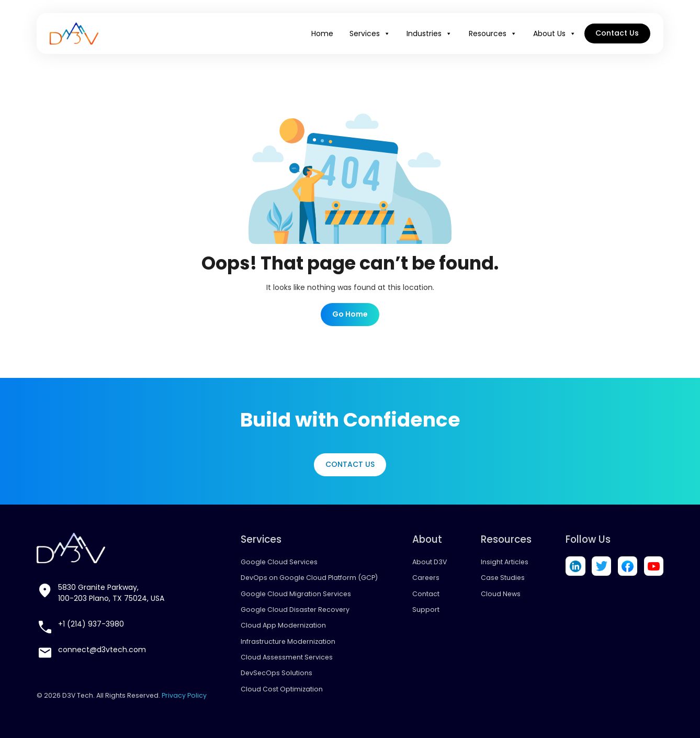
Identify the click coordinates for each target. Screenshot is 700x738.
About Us (555, 33)
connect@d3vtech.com (102, 650)
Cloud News (501, 594)
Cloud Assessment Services (287, 657)
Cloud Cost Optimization (282, 689)
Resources (493, 33)
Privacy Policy (184, 695)
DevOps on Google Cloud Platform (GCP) (309, 578)
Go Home (350, 314)
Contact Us (617, 33)
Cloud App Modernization (283, 625)
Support (426, 610)
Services (370, 33)
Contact (426, 594)
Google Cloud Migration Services (296, 594)
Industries (429, 33)
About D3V (430, 562)
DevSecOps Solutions (276, 673)
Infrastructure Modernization (288, 641)
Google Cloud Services (279, 562)
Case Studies (503, 578)
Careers (426, 578)
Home (322, 33)
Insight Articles (505, 562)
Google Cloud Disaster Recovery (295, 610)
